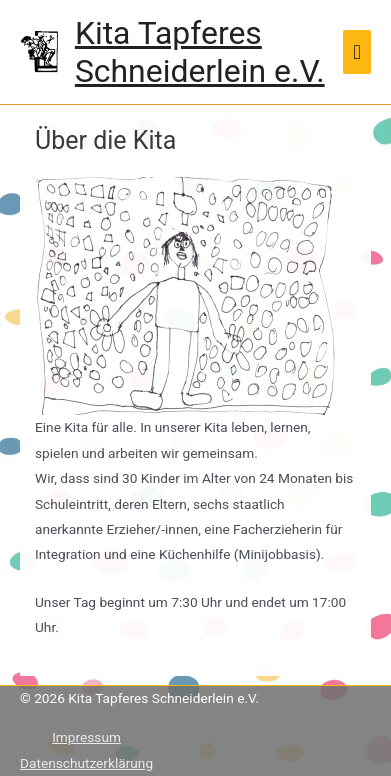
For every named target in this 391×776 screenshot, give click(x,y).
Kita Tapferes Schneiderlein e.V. (200, 52)
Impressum (86, 737)
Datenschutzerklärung (86, 763)
